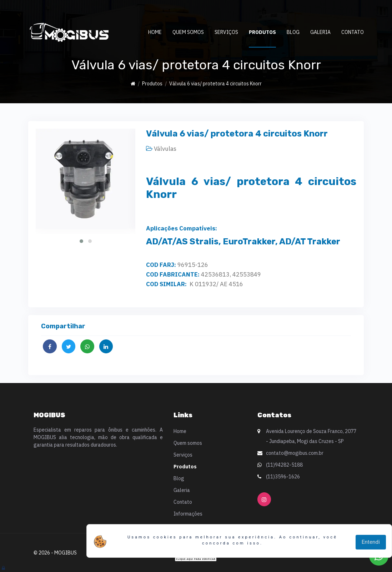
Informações (188, 514)
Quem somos (188, 32)
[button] (81, 241)
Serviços (226, 32)
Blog (293, 32)
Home (155, 32)
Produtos (262, 32)
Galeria (320, 32)
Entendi (371, 542)
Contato (353, 32)
